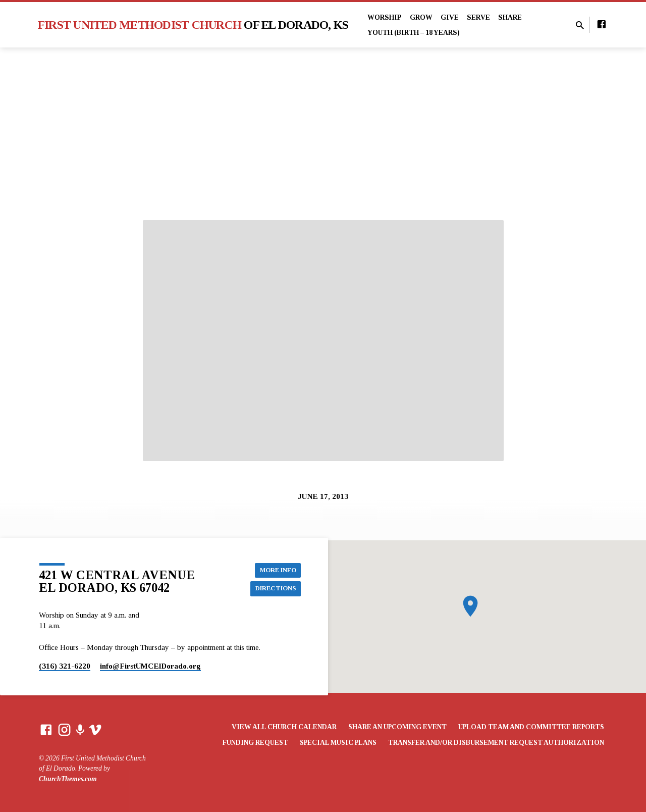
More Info (276, 569)
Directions (273, 589)
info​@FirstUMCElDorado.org (150, 666)
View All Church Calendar (284, 727)
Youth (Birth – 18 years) (414, 33)
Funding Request (255, 743)
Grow (421, 17)
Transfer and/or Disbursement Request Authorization (496, 743)
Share (510, 17)
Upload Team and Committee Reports (531, 727)
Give (450, 17)
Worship (385, 17)
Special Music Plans (338, 743)
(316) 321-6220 (65, 666)
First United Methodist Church (193, 25)
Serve (478, 17)
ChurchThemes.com (68, 779)
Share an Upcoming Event (397, 727)
